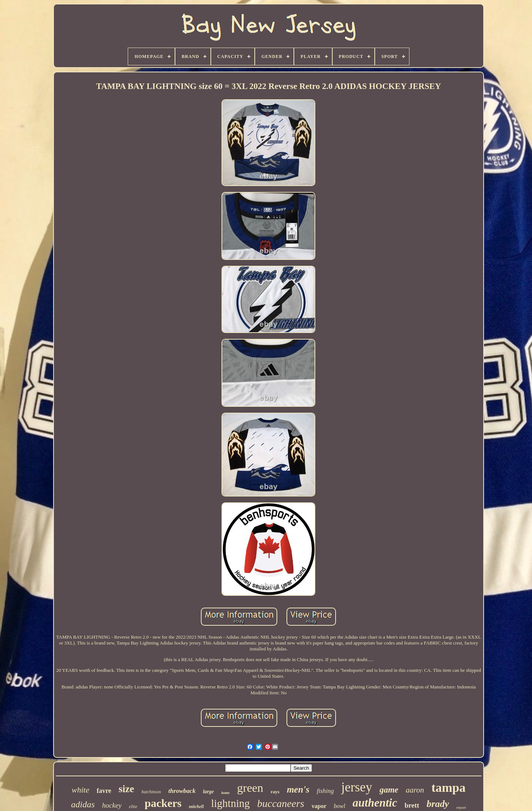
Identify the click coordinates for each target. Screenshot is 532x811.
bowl (339, 806)
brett (412, 805)
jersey (357, 787)
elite (133, 806)
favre (104, 791)
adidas (83, 804)
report (461, 807)
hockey (112, 805)
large (209, 792)
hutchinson (151, 792)
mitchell (196, 807)
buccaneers (281, 803)
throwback (182, 791)
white (80, 790)
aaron (415, 790)
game (389, 790)
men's (298, 789)
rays (275, 792)
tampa (448, 788)
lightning (231, 803)
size (126, 789)
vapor (319, 806)
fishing (325, 791)
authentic (375, 803)
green (250, 788)
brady (438, 804)
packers (163, 803)
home (225, 793)
